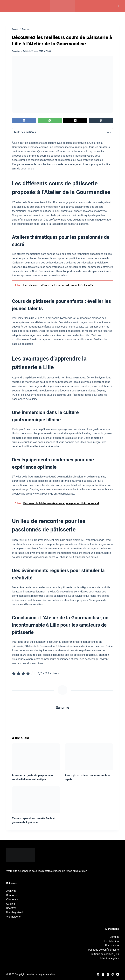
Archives (11, 891)
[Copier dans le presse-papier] (101, 120)
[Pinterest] (113, 974)
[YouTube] (118, 974)
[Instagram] (108, 974)
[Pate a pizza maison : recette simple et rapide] (89, 757)
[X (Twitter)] (75, 120)
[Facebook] (24, 120)
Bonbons (11, 895)
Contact (114, 937)
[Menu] (8, 6)
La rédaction (111, 941)
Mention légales (110, 958)
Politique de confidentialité (103, 950)
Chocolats (12, 899)
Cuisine (10, 904)
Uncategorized (15, 912)
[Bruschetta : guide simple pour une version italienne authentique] (36, 757)
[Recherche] (118, 6)
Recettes (11, 908)
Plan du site (112, 945)
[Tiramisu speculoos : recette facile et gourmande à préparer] (36, 800)
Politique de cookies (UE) (104, 954)
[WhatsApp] (50, 120)
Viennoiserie (13, 917)
